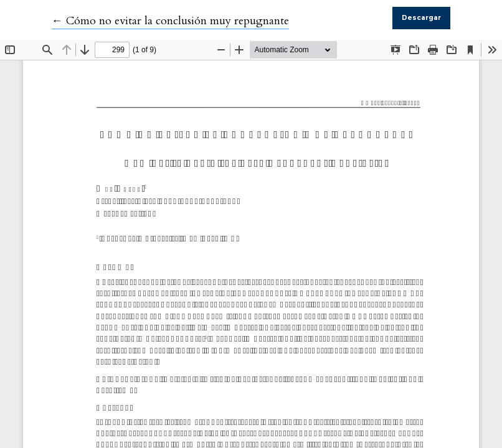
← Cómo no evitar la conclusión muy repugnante (170, 21)
